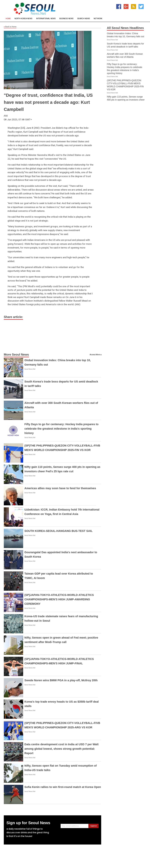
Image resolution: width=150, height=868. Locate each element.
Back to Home (10, 27)
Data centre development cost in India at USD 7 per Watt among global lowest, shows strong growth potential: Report (61, 749)
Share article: (13, 317)
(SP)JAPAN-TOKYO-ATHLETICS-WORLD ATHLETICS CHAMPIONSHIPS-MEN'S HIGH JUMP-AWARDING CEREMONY (59, 599)
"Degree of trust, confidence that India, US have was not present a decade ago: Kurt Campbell (48, 102)
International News (46, 19)
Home (8, 19)
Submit (94, 826)
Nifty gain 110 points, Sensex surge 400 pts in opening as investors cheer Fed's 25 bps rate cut (126, 100)
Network (98, 19)
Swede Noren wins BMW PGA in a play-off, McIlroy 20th (61, 680)
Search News (84, 19)
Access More (95, 355)
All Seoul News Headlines (125, 28)
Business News (66, 19)
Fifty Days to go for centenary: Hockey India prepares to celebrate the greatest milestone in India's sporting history (61, 429)
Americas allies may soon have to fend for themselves (60, 488)
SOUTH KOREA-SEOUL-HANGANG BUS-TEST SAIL (58, 531)
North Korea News (23, 19)
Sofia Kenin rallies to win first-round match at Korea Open (63, 787)
